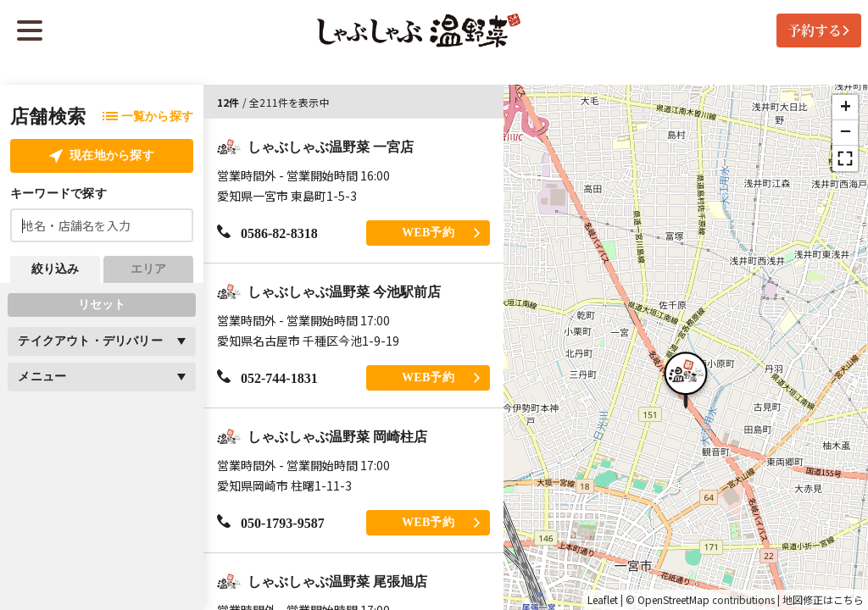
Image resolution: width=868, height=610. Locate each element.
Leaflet (603, 600)
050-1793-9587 (271, 522)
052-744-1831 (267, 377)
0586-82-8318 (267, 233)
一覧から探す (148, 116)
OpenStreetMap (673, 600)
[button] (686, 378)
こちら (849, 600)
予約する (819, 30)
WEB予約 (441, 233)
